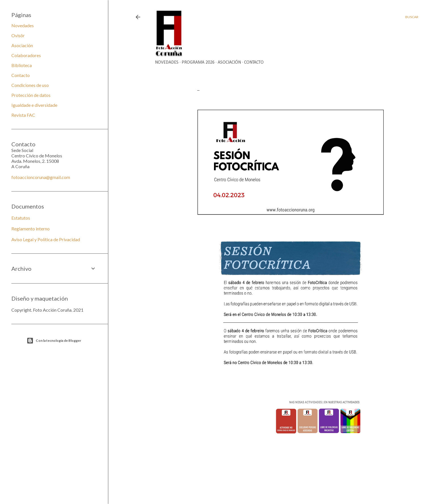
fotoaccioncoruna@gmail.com (41, 177)
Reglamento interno (31, 229)
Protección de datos (31, 95)
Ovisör (18, 35)
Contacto (254, 63)
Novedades (167, 63)
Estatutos (21, 218)
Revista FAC (23, 115)
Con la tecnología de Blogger (54, 341)
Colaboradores (26, 55)
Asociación (229, 63)
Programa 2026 (198, 63)
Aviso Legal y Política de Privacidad (46, 239)
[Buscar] (412, 17)
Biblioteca (22, 65)
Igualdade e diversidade (34, 105)
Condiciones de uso (30, 85)
